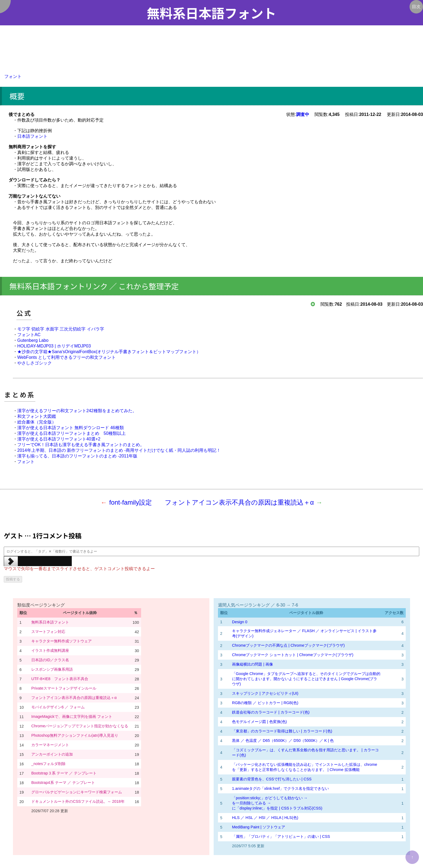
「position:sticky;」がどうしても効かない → (270, 798)
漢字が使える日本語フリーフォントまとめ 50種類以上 (71, 433)
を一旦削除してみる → (251, 803)
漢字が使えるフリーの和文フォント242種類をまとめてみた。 (77, 411)
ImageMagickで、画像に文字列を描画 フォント (72, 717)
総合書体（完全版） (37, 422)
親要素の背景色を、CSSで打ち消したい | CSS (272, 779)
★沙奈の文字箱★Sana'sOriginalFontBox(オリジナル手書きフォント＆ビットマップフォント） (109, 352)
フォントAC (29, 335)
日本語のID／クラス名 (50, 660)
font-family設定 (131, 502)
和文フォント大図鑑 (37, 416)
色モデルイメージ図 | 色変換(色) (259, 722)
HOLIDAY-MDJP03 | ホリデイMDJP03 (54, 346)
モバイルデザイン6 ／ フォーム (58, 707)
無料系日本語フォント (50, 622)
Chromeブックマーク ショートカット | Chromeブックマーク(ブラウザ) (293, 655)
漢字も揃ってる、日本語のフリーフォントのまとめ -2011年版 (77, 456)
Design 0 (240, 622)
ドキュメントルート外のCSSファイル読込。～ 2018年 (78, 801)
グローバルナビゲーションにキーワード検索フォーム (77, 792)
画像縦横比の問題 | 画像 (253, 664)
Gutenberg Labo (33, 340)
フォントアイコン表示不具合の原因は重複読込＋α (239, 502)
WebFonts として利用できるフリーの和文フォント (66, 357)
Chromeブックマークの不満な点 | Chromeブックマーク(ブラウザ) (288, 645)
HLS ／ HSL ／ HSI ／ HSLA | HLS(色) (265, 818)
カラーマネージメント (50, 745)
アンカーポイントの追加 (52, 754)
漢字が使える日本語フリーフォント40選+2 (59, 439)
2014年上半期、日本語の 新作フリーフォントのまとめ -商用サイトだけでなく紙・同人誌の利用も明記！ (119, 450)
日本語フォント (32, 136)
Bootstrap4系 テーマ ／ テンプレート (63, 783)
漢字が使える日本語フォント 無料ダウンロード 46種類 (71, 428)
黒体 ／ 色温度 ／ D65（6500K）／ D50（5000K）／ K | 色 (283, 740)
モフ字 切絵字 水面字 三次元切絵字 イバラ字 (61, 329)
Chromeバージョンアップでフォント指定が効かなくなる (80, 726)
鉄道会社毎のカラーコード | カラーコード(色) (271, 712)
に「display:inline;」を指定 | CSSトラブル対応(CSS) (277, 808)
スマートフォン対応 (48, 632)
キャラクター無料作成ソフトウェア (62, 641)
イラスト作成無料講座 (50, 650)
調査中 (303, 114)
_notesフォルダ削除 (48, 764)
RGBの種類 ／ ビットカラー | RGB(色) (265, 703)
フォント (13, 76)
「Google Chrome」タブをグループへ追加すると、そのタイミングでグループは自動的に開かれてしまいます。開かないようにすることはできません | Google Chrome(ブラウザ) (306, 679)
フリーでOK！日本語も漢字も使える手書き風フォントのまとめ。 (81, 445)
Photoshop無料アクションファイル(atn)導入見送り (75, 735)
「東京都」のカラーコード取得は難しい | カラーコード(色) (282, 731)
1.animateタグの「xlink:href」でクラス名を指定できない (281, 788)
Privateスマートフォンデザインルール (64, 688)
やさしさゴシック (35, 363)
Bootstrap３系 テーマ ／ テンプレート (64, 773)
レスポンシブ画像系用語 (52, 669)
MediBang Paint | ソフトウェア (259, 827)
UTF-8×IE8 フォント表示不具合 (60, 679)
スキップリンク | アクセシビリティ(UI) (265, 693)
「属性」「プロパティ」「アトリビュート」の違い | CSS (281, 836)
